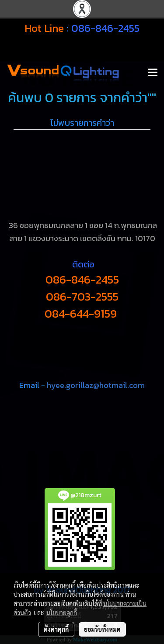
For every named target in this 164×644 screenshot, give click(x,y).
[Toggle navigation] (153, 73)
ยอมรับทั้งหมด (102, 629)
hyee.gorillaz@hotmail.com (96, 385)
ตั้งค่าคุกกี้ (56, 629)
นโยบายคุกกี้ (62, 613)
